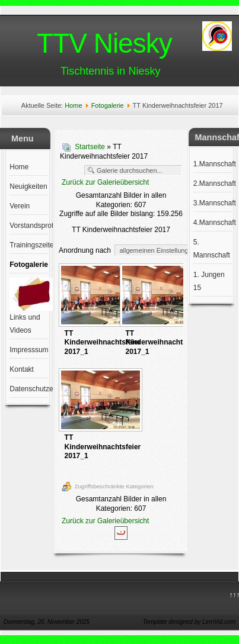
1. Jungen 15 (209, 281)
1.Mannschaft (213, 164)
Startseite (90, 147)
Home (73, 105)
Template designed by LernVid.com (189, 622)
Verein (20, 206)
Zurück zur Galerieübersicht (105, 182)
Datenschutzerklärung (29, 389)
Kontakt (22, 369)
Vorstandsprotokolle (29, 226)
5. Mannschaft (212, 249)
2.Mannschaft (213, 183)
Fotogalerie (108, 105)
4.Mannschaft (213, 223)
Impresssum (29, 350)
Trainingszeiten (29, 245)
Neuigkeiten (28, 186)
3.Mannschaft (213, 203)
